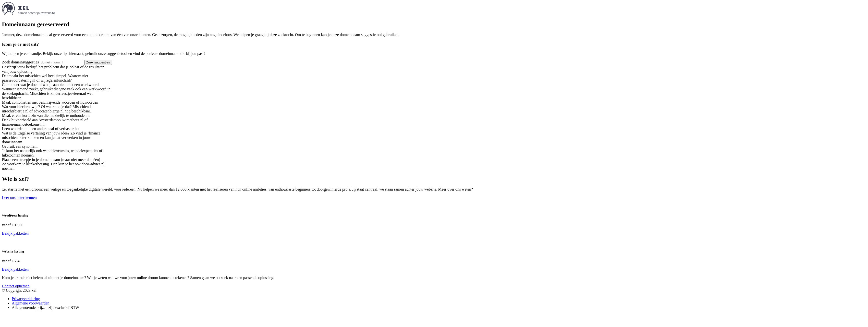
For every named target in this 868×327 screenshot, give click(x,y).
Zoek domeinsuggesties (20, 62)
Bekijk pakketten (15, 233)
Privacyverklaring (26, 299)
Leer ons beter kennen (19, 198)
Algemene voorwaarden (31, 303)
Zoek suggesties (98, 62)
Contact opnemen (16, 286)
